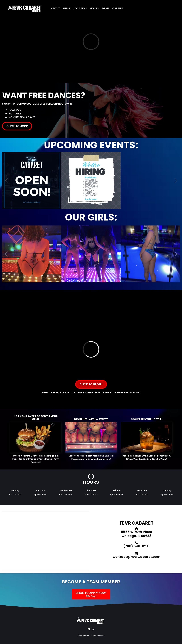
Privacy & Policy (83, 636)
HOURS (94, 8)
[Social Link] (89, 629)
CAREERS (118, 8)
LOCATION (80, 8)
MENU (106, 8)
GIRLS (67, 8)
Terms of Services (98, 636)
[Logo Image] (25, 8)
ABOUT (55, 8)
